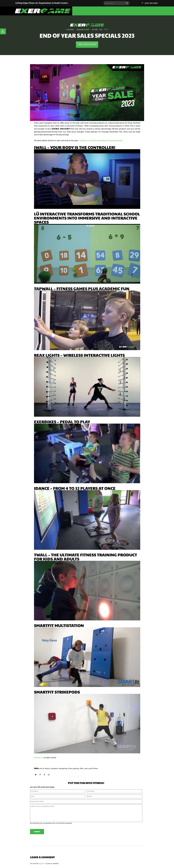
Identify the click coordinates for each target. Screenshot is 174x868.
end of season (45, 769)
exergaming (65, 769)
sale (89, 769)
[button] (3, 31)
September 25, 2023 (83, 30)
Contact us (39, 758)
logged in (42, 864)
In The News (69, 30)
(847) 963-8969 (151, 3)
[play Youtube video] (87, 179)
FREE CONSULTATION (87, 45)
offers (85, 769)
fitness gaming (76, 769)
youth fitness (97, 769)
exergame (55, 769)
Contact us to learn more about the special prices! (101, 141)
